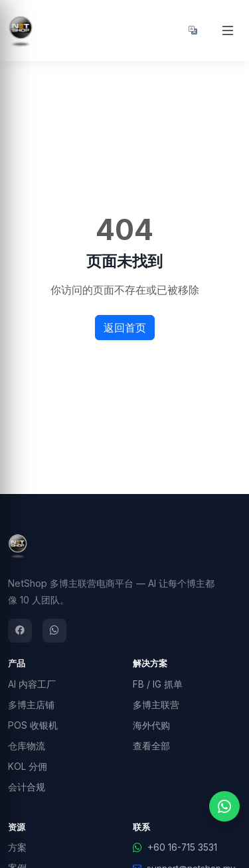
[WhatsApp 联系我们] (224, 806)
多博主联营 (156, 705)
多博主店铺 (31, 705)
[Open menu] (228, 31)
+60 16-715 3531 (175, 847)
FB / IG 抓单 (158, 684)
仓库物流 (27, 746)
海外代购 (151, 725)
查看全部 (151, 746)
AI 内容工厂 (32, 684)
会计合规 (27, 787)
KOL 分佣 (28, 767)
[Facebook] (20, 631)
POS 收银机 (33, 725)
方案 (17, 847)
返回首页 (125, 328)
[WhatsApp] (54, 631)
